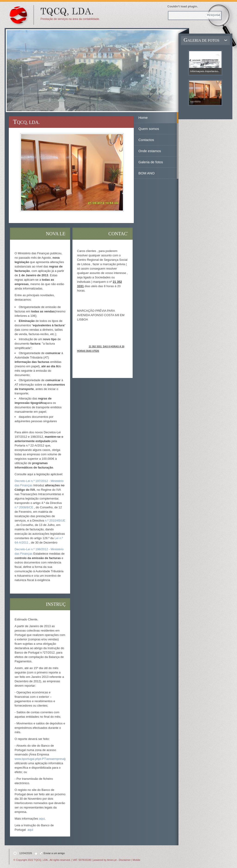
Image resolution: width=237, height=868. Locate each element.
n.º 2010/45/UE (55, 520)
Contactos (146, 140)
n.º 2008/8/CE (24, 507)
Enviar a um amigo (54, 853)
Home (143, 118)
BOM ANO (147, 173)
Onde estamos (150, 151)
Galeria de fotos (151, 162)
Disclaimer (125, 860)
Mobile (137, 860)
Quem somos (149, 129)
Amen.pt (112, 860)
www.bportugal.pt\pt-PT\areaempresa (39, 759)
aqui (42, 819)
